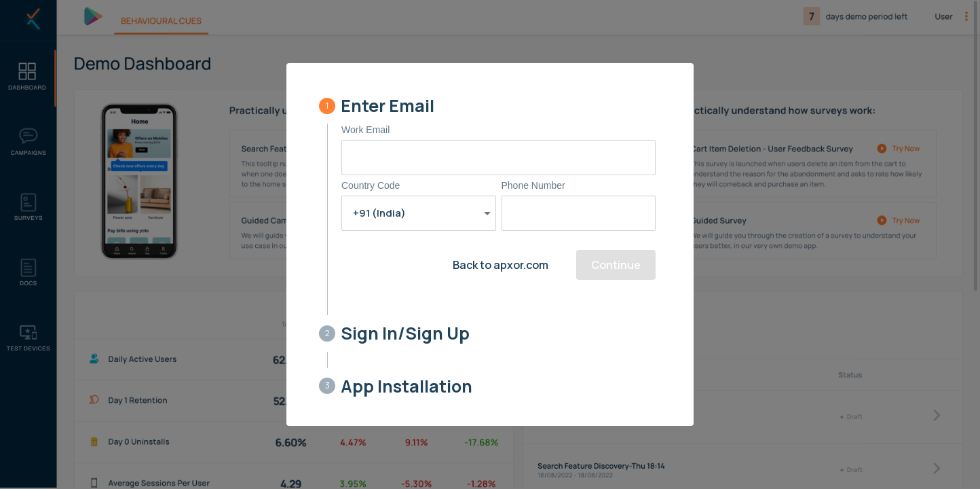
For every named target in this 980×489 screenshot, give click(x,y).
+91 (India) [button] (379, 213)
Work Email (365, 130)
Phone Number (533, 185)
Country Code (371, 185)
